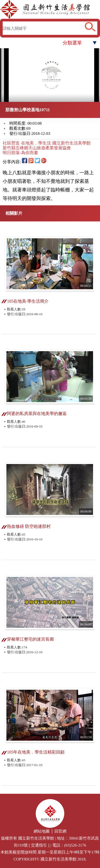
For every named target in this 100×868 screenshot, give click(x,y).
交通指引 (39, 845)
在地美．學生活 (36, 143)
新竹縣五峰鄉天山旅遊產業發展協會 (37, 148)
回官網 (60, 831)
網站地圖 (42, 831)
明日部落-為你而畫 (20, 153)
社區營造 (11, 143)
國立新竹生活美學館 (71, 143)
